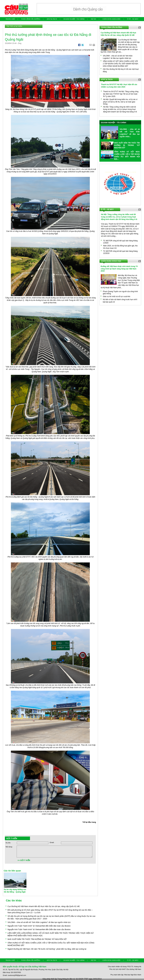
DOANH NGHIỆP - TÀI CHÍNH (74, 19)
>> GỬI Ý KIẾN (24, 860)
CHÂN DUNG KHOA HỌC (112, 19)
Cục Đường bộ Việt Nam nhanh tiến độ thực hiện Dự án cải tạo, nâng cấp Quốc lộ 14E (44, 906)
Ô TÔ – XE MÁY (133, 19)
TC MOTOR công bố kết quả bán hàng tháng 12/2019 (120, 252)
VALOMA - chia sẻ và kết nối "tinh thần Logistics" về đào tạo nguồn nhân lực (39, 922)
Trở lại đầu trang (89, 822)
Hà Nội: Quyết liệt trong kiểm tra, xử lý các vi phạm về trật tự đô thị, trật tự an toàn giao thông (120, 102)
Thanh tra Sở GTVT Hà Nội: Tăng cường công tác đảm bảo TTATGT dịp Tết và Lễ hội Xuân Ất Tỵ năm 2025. (121, 94)
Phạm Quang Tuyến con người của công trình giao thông (120, 293)
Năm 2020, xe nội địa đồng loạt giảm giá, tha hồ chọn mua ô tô (120, 247)
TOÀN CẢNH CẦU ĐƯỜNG (31, 19)
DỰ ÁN (94, 19)
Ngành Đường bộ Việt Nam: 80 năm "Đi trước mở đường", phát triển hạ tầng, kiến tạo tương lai (47, 949)
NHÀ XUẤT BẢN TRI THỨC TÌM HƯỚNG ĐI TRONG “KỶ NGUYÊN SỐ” (37, 939)
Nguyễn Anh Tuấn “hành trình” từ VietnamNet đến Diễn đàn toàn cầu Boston (39, 926)
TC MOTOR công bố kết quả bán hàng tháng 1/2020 (120, 242)
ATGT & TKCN (52, 19)
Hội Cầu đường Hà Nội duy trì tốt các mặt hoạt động (121, 70)
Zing (20, 43)
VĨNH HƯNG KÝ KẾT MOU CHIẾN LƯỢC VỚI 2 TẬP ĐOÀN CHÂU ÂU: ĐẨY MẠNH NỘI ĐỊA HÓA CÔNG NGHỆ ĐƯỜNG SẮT (120, 64)
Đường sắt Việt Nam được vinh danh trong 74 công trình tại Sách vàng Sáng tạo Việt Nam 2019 (119, 269)
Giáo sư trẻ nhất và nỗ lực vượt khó (117, 296)
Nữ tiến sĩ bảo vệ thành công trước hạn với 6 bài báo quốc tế (120, 301)
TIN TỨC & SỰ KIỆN (14, 26)
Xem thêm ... (134, 162)
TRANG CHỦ (10, 19)
